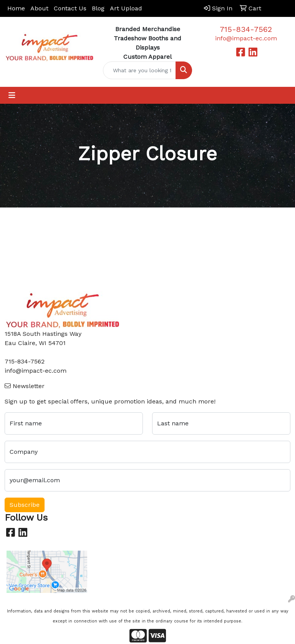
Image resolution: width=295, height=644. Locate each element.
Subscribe (25, 505)
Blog (98, 8)
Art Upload (126, 8)
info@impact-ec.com (246, 38)
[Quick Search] (139, 70)
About (39, 8)
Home (16, 8)
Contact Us (70, 8)
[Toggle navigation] (12, 95)
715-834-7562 (246, 29)
